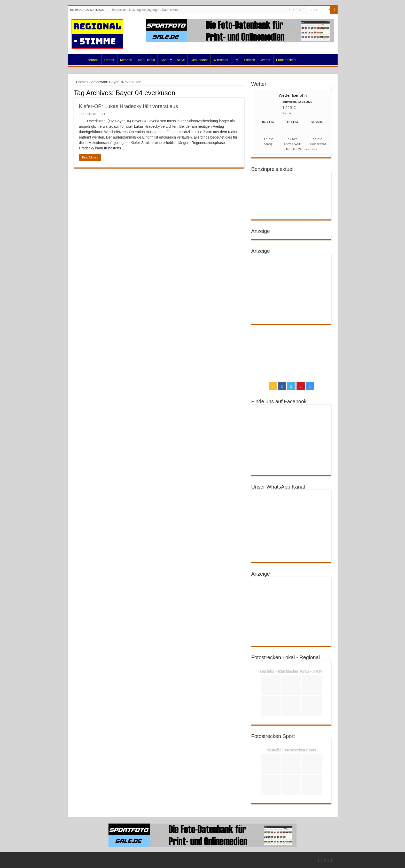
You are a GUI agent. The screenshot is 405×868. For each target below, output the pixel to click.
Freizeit (249, 60)
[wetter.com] (268, 150)
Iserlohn (93, 60)
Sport (164, 60)
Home (77, 59)
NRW (181, 60)
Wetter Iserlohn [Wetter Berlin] (293, 95)
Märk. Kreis (146, 60)
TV (236, 60)
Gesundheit (199, 60)
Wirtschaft (221, 60)
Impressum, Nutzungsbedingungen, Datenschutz (146, 10)
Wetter (266, 60)
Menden (126, 60)
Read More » (90, 157)
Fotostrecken (286, 60)
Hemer (109, 60)
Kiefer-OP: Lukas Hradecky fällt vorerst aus (128, 106)
